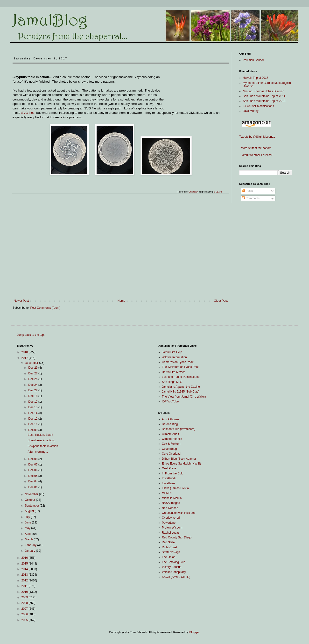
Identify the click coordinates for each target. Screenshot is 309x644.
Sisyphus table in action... (44, 446)
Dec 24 (33, 385)
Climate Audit (171, 434)
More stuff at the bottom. (256, 148)
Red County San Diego (177, 537)
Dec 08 (33, 459)
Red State (168, 542)
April (28, 534)
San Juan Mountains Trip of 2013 (264, 101)
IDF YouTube (170, 401)
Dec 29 (33, 368)
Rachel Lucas (171, 533)
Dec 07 (33, 465)
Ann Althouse (171, 419)
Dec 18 (33, 396)
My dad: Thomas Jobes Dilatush (263, 91)
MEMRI (167, 493)
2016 (25, 558)
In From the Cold (173, 473)
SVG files (28, 113)
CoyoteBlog (169, 449)
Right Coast (170, 547)
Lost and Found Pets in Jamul (181, 377)
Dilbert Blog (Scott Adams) (179, 459)
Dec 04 (33, 481)
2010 (25, 592)
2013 (25, 575)
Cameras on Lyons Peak (178, 362)
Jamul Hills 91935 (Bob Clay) (181, 392)
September (32, 506)
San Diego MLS (172, 382)
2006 (25, 614)
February (31, 545)
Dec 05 (33, 476)
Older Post (221, 301)
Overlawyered (171, 518)
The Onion (169, 557)
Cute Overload (171, 454)
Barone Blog (170, 424)
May (28, 528)
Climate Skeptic (172, 439)
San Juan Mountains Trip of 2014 (264, 96)
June (28, 522)
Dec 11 (33, 424)
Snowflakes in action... (42, 440)
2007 (25, 609)
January (30, 551)
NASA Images (171, 503)
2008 (25, 603)
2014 (25, 569)
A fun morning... (38, 452)
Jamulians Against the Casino (181, 387)
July (28, 517)
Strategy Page (171, 552)
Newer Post (21, 301)
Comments (251, 198)
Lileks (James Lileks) (175, 488)
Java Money (251, 111)
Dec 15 (33, 407)
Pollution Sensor (253, 60)
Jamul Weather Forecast (256, 155)
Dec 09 (33, 430)
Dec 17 (33, 402)
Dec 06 (33, 470)
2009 (25, 597)
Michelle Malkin (172, 498)
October (30, 500)
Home (121, 301)
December (32, 363)
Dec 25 (33, 379)
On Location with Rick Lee (179, 513)
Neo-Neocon (170, 508)
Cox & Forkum (171, 444)
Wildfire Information (174, 357)
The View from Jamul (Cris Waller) (184, 397)
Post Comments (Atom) (45, 308)
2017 (25, 358)
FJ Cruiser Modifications (258, 106)
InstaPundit (169, 478)
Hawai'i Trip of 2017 (256, 78)
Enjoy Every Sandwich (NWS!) (182, 464)
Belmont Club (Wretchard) (179, 429)
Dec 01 (33, 487)
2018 (25, 352)
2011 (25, 586)
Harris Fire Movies (174, 372)
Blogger (194, 632)
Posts (247, 191)
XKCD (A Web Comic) (176, 577)
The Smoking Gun (174, 562)
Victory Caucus (172, 567)
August (30, 511)
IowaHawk (169, 483)
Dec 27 (33, 373)
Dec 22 (33, 390)
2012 (25, 580)
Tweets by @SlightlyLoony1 (257, 137)
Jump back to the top (30, 335)
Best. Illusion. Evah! (40, 435)
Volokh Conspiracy (174, 572)
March (29, 539)
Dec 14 (33, 413)
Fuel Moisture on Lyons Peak (181, 367)
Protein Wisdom (172, 528)
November (32, 494)
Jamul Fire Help (172, 352)
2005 (25, 620)
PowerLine (169, 523)
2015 (25, 564)
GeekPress (169, 468)
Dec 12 (33, 419)
